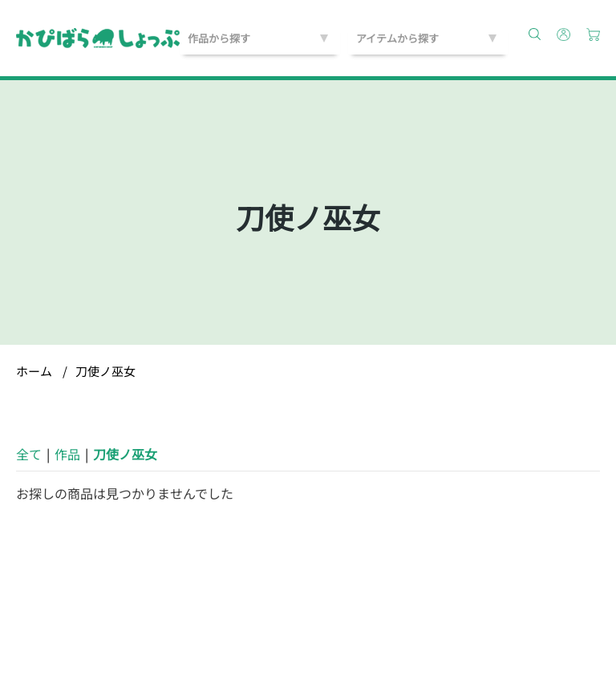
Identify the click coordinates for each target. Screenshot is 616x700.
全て (29, 454)
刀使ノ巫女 (105, 371)
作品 (67, 454)
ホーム (34, 371)
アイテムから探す (397, 38)
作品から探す (219, 38)
